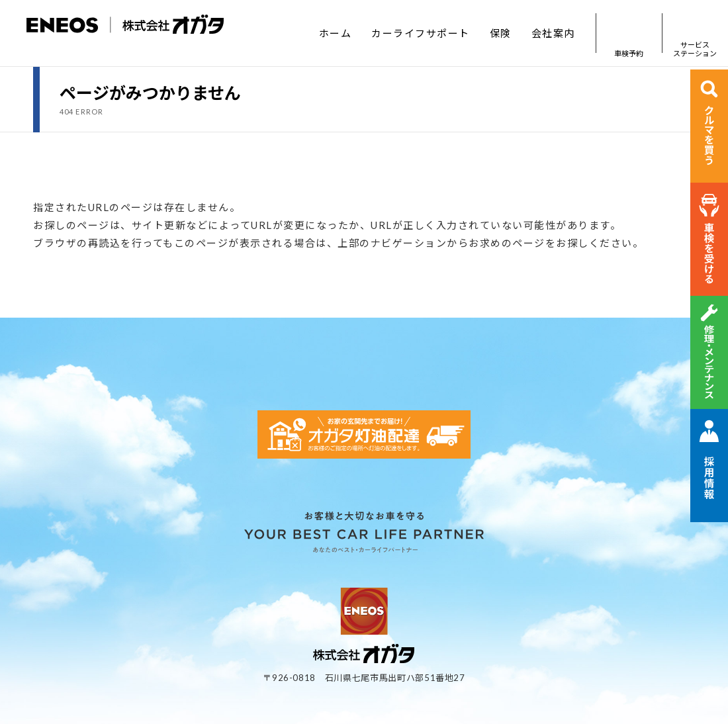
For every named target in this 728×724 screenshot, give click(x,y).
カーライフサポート (421, 33)
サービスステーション (695, 33)
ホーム (336, 33)
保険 (501, 33)
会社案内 (553, 33)
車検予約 (629, 33)
